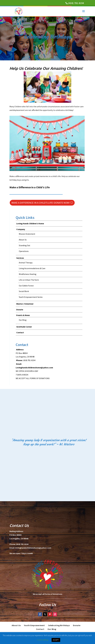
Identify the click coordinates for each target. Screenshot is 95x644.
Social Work (24, 291)
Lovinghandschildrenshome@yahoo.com (34, 368)
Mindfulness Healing (28, 274)
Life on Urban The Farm (29, 280)
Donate (20, 310)
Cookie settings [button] (43, 640)
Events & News (23, 315)
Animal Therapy (26, 263)
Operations (24, 251)
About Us (23, 240)
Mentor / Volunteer (25, 304)
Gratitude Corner (24, 327)
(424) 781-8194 (76, 3)
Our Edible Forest (26, 286)
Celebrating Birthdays (59, 625)
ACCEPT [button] (56, 640)
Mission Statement (27, 234)
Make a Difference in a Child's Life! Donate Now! (41, 203)
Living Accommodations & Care (32, 268)
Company (21, 229)
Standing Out (25, 245)
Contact (20, 332)
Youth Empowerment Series (31, 297)
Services (20, 258)
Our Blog (23, 320)
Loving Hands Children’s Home (30, 223)
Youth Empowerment (34, 625)
